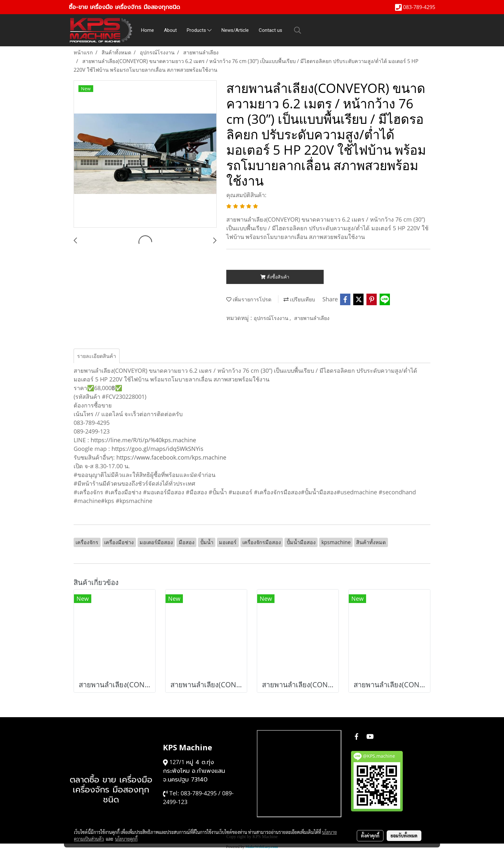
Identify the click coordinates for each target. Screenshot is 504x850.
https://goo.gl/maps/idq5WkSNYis (157, 449)
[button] (298, 30)
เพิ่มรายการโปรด (249, 299)
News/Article (235, 30)
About (170, 30)
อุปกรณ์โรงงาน (272, 318)
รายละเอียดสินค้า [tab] (97, 356)
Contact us (270, 30)
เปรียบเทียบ (299, 299)
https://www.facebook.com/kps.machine (171, 457)
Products (199, 30)
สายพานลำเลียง (312, 318)
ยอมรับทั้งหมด (404, 836)
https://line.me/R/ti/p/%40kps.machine (143, 440)
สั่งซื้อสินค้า (275, 277)
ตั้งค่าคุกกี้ (370, 836)
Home (148, 30)
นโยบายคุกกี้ (126, 839)
